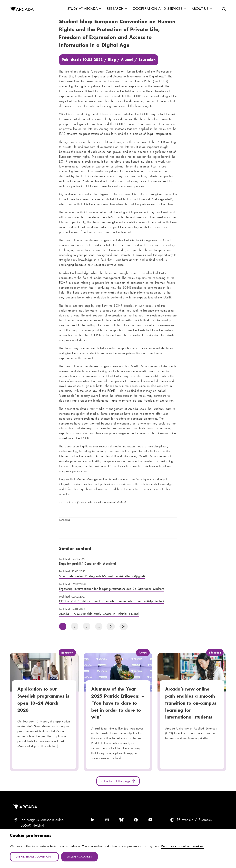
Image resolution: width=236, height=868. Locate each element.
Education (147, 60)
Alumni (127, 60)
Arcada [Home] (22, 10)
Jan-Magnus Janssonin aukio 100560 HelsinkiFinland (44, 825)
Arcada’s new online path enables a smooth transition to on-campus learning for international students (191, 703)
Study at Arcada (82, 9)
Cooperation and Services (158, 9)
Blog (112, 60)
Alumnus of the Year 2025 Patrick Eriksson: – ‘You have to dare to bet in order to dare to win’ (118, 703)
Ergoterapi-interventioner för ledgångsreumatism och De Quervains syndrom (116, 586)
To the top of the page (118, 781)
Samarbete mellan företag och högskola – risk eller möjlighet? (116, 574)
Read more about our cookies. (182, 846)
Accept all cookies (79, 857)
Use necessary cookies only (34, 857)
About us (200, 9)
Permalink (64, 520)
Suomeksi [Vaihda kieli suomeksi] (205, 820)
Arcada (26, 807)
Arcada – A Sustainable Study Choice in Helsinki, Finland (116, 611)
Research (115, 9)
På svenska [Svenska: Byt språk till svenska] (185, 820)
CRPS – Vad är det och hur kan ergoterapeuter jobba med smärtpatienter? (116, 599)
